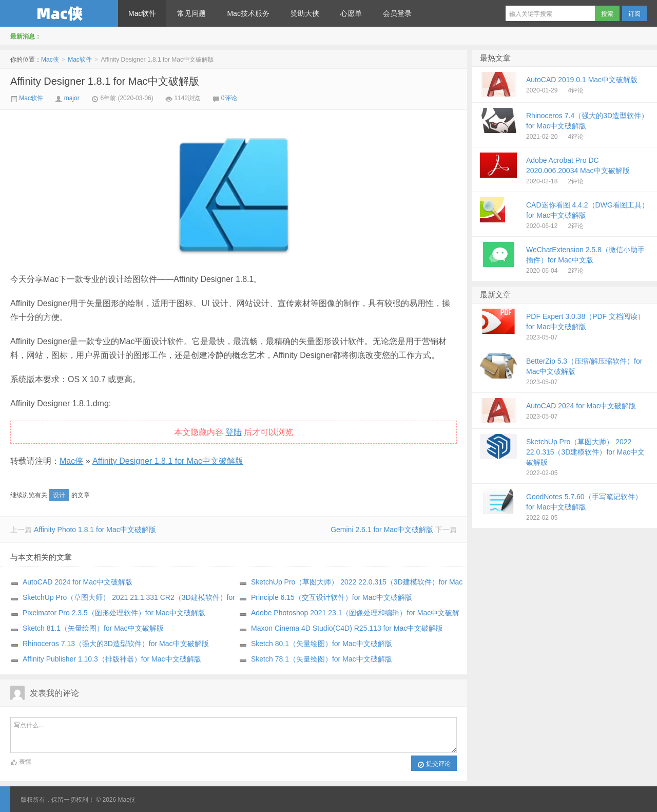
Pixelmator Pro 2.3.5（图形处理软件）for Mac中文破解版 (114, 613)
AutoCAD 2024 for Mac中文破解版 (78, 582)
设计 (59, 495)
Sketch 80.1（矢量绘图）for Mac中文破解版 (322, 644)
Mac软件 (142, 13)
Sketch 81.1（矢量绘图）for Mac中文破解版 (93, 628)
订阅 (634, 14)
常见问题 (191, 13)
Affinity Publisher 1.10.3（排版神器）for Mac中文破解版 (112, 659)
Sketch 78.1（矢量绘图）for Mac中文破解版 (322, 659)
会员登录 (397, 13)
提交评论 (434, 764)
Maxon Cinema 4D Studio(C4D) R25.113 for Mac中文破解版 (347, 628)
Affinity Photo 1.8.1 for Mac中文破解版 (95, 530)
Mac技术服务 (248, 13)
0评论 (229, 98)
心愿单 (351, 13)
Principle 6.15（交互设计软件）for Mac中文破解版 (332, 597)
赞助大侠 (305, 13)
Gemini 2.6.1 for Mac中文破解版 (382, 530)
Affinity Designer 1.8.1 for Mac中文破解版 (105, 81)
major (72, 98)
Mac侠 (59, 13)
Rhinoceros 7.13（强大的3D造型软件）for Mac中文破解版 (116, 644)
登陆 (234, 432)
